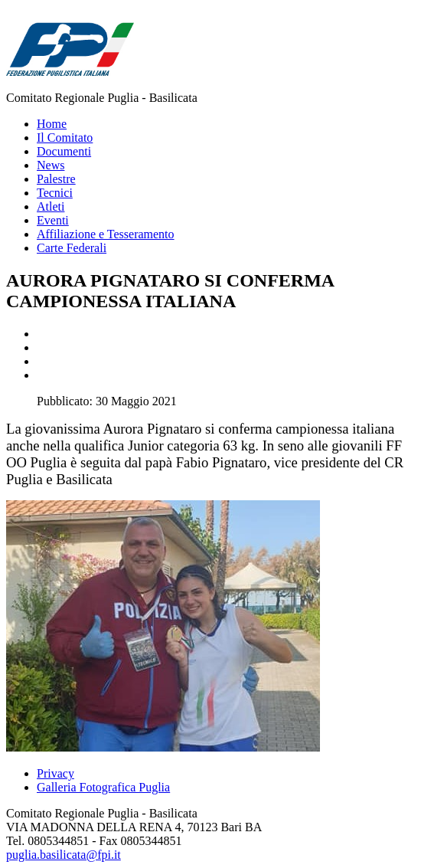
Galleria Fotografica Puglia (103, 787)
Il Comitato (65, 138)
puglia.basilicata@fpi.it (64, 855)
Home (52, 124)
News (51, 165)
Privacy (55, 773)
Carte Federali (72, 248)
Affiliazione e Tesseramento (106, 234)
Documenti (64, 151)
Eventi (53, 220)
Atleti (51, 206)
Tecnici (55, 193)
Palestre (56, 179)
